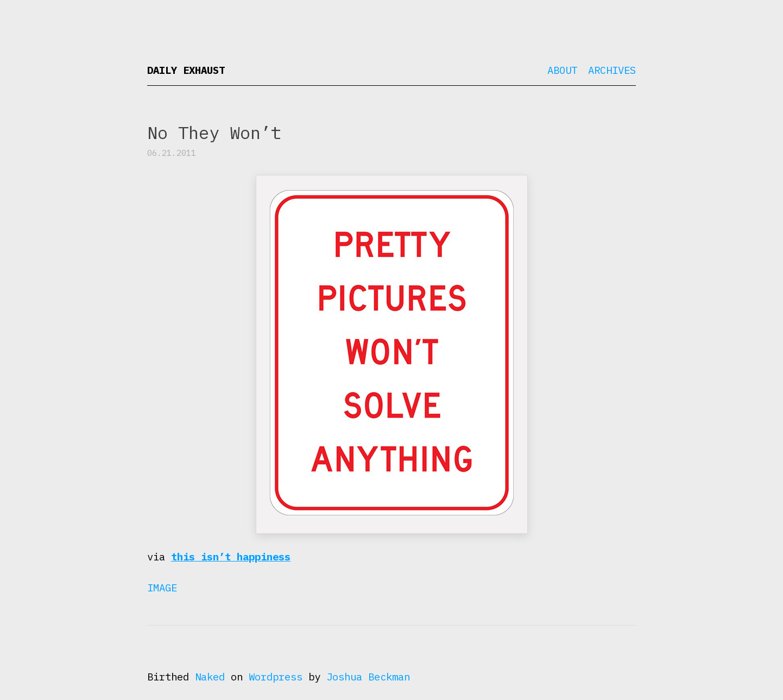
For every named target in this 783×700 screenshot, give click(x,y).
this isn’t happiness (231, 557)
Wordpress (276, 677)
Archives (612, 70)
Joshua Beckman (368, 677)
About (562, 70)
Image (162, 588)
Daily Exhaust (186, 70)
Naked (210, 677)
